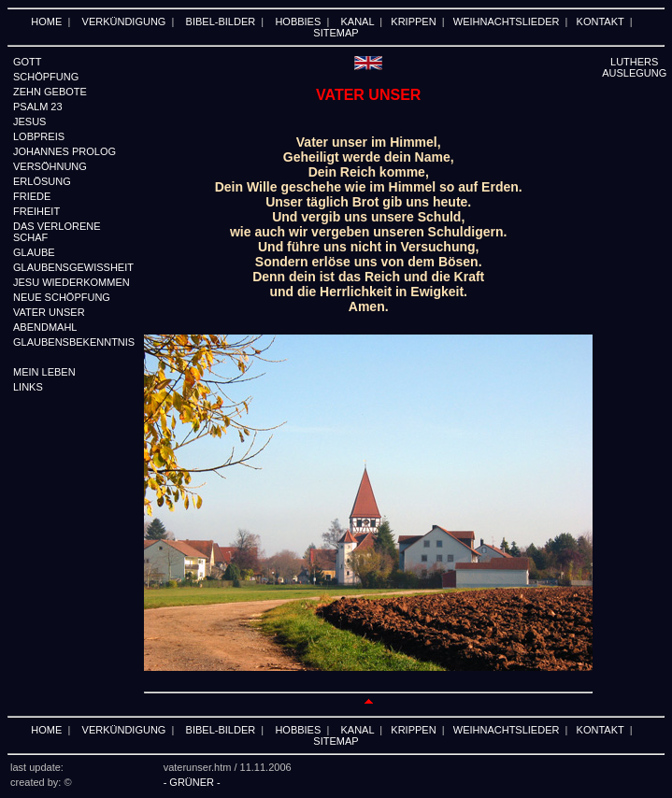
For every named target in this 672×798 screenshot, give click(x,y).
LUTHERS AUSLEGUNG (634, 67)
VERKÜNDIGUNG (124, 21)
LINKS (28, 387)
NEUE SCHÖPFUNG (62, 297)
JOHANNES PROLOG (64, 151)
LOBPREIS (39, 136)
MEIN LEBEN (44, 372)
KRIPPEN (413, 21)
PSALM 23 (38, 107)
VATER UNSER (49, 312)
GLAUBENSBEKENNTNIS (74, 342)
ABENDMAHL (45, 327)
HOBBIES (298, 21)
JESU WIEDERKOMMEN (71, 282)
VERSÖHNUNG (50, 166)
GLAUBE (34, 252)
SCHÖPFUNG (46, 77)
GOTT (28, 62)
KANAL (358, 21)
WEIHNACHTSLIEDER (507, 21)
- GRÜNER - (192, 782)
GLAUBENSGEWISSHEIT (73, 267)
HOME (46, 21)
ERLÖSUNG (42, 181)
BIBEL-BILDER (221, 21)
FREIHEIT (36, 211)
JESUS (29, 121)
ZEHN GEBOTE (50, 92)
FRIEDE (32, 196)
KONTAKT (601, 21)
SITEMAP (336, 33)
